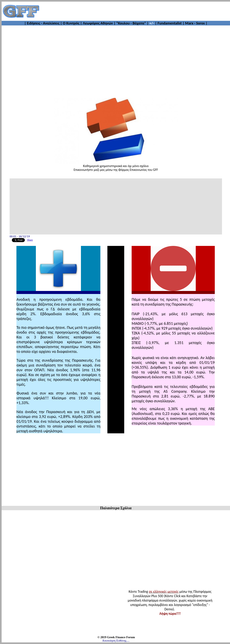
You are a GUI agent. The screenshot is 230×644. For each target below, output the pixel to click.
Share (30, 240)
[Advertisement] (116, 60)
